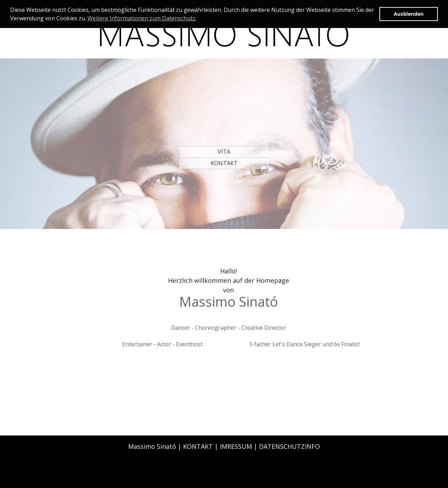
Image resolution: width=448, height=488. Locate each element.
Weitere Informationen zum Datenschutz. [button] (142, 18)
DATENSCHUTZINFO (289, 446)
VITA (224, 152)
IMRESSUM (236, 446)
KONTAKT (224, 163)
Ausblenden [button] (409, 14)
